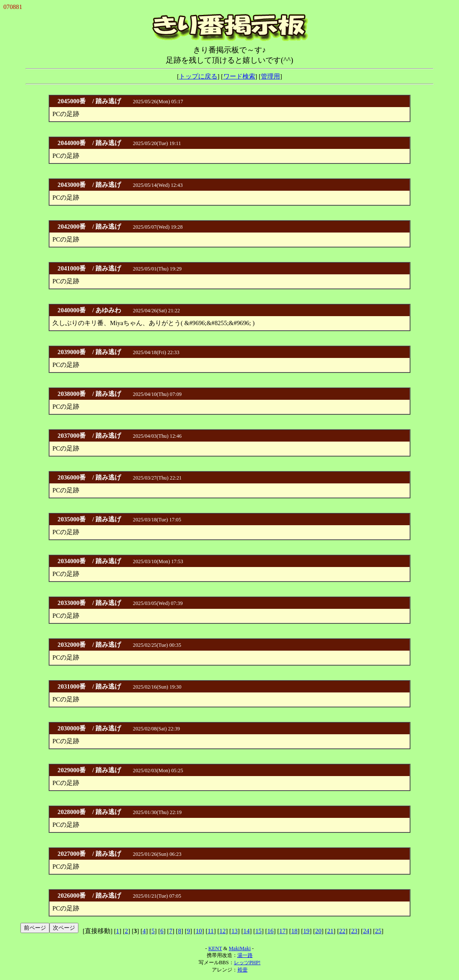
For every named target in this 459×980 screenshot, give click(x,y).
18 (294, 931)
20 (319, 931)
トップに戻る (198, 76)
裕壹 (242, 970)
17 (282, 931)
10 (199, 931)
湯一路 (245, 955)
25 (378, 931)
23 (354, 931)
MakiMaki (240, 948)
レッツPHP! (247, 963)
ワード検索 (239, 76)
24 (366, 931)
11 (211, 931)
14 (247, 931)
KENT (215, 948)
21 (331, 931)
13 (235, 931)
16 (270, 931)
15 (258, 931)
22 (342, 931)
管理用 (270, 76)
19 (307, 931)
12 (223, 931)
